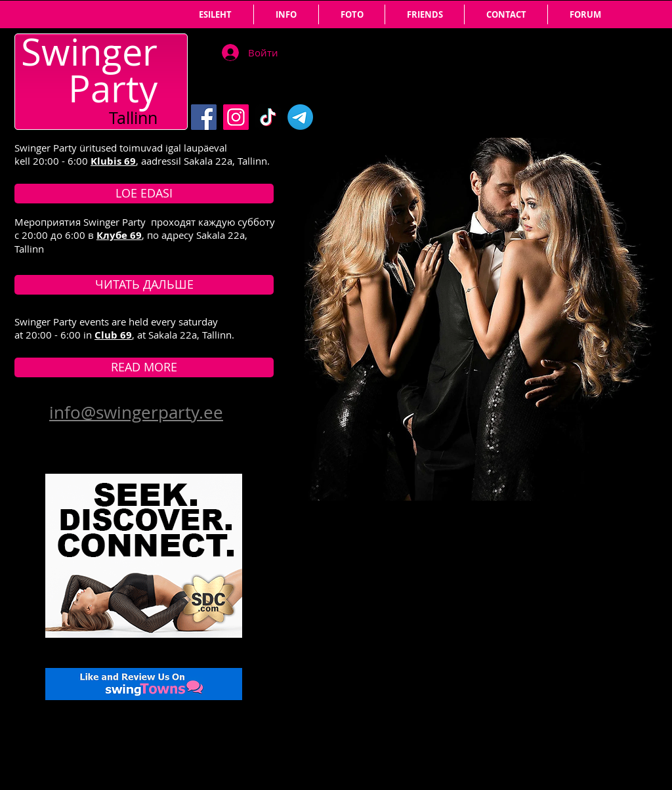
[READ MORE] (144, 367)
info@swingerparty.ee (136, 412)
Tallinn (133, 118)
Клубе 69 (119, 235)
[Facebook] (204, 117)
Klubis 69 (113, 161)
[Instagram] (236, 117)
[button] (425, 14)
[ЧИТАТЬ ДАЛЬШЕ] (144, 285)
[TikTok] (268, 117)
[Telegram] (300, 117)
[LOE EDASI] (144, 194)
